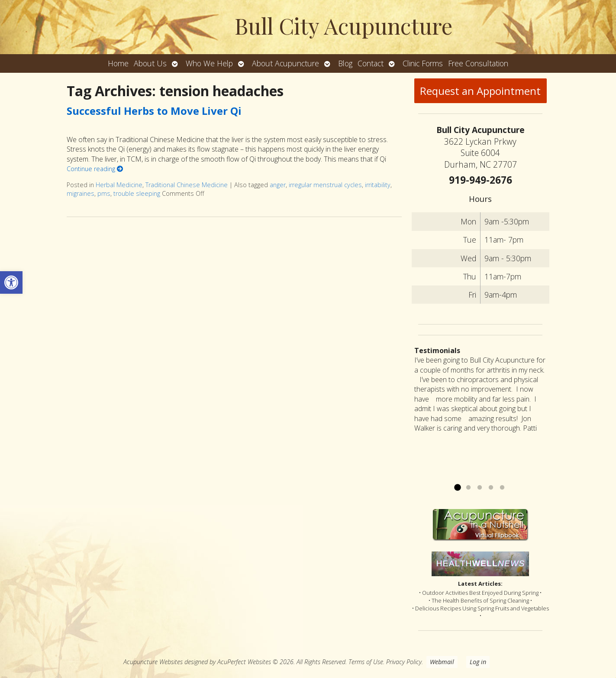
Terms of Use (366, 662)
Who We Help (209, 63)
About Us (150, 63)
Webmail (442, 662)
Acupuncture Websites (153, 662)
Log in (478, 662)
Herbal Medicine (119, 185)
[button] (11, 282)
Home (118, 63)
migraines (81, 193)
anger (278, 185)
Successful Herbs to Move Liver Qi (154, 111)
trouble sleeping (137, 193)
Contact (371, 63)
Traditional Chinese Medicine (187, 185)
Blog (345, 63)
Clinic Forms (423, 63)
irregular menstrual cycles (325, 185)
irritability (378, 185)
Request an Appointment (480, 91)
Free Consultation (478, 63)
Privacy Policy (404, 662)
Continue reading (95, 169)
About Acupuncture (285, 63)
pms (104, 193)
